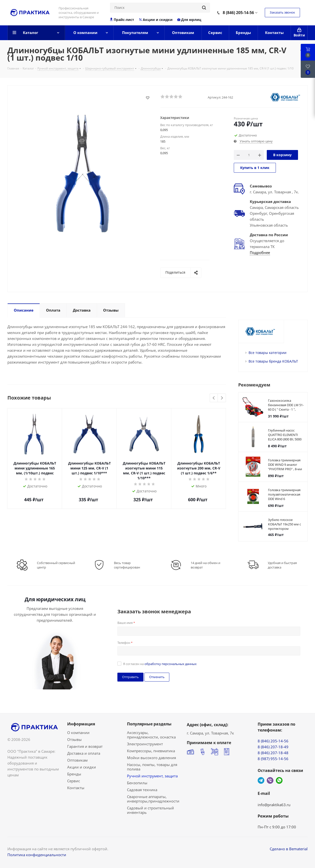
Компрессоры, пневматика (151, 751)
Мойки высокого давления (151, 758)
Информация (81, 724)
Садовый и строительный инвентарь (150, 810)
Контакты (76, 788)
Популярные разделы (149, 724)
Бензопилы (137, 783)
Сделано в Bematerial (289, 849)
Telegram (261, 780)
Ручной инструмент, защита (152, 776)
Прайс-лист (122, 20)
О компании (78, 733)
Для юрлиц (189, 20)
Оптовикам (77, 760)
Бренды (74, 774)
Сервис (74, 781)
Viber (270, 780)
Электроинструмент (145, 744)
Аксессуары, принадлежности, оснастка (151, 735)
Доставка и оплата (84, 753)
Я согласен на (160, 664)
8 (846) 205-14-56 (238, 13)
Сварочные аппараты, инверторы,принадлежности (153, 799)
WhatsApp (279, 780)
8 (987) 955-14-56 (273, 759)
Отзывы (74, 739)
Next (222, 398)
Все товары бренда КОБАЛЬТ (273, 361)
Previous (214, 398)
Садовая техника (142, 790)
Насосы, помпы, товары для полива (152, 767)
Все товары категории (268, 353)
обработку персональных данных (171, 664)
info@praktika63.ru (274, 805)
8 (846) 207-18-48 (273, 753)
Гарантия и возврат (85, 746)
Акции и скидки (156, 20)
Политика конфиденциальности (37, 855)
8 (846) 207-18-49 (273, 747)
